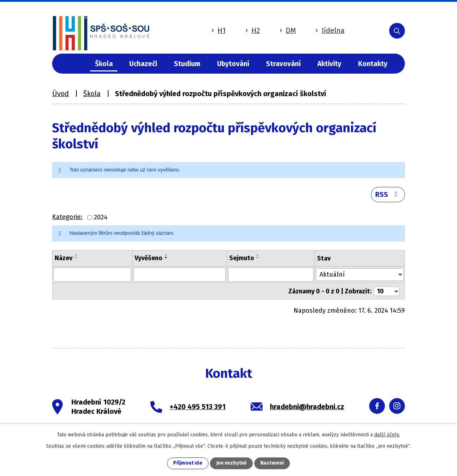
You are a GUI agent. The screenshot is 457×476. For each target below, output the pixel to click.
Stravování (283, 64)
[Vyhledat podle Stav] (360, 275)
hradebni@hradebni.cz (307, 407)
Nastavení (272, 463)
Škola (104, 64)
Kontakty (373, 64)
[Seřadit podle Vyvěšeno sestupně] (166, 259)
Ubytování (233, 64)
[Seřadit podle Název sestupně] (76, 259)
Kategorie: (67, 218)
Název (64, 259)
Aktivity (329, 64)
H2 (249, 30)
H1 (215, 30)
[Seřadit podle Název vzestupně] (76, 256)
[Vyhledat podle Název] (92, 276)
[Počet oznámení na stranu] (387, 292)
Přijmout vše (188, 463)
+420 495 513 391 (198, 407)
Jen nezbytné (232, 463)
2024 (101, 218)
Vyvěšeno (149, 259)
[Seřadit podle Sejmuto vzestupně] (258, 256)
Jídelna (326, 30)
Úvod (74, 64)
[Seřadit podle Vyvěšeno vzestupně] (166, 256)
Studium (187, 64)
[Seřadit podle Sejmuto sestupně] (258, 259)
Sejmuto (242, 259)
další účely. (387, 434)
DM (284, 30)
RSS (388, 195)
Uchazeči (143, 64)
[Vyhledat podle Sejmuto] (271, 276)
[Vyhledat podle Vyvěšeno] (180, 276)
